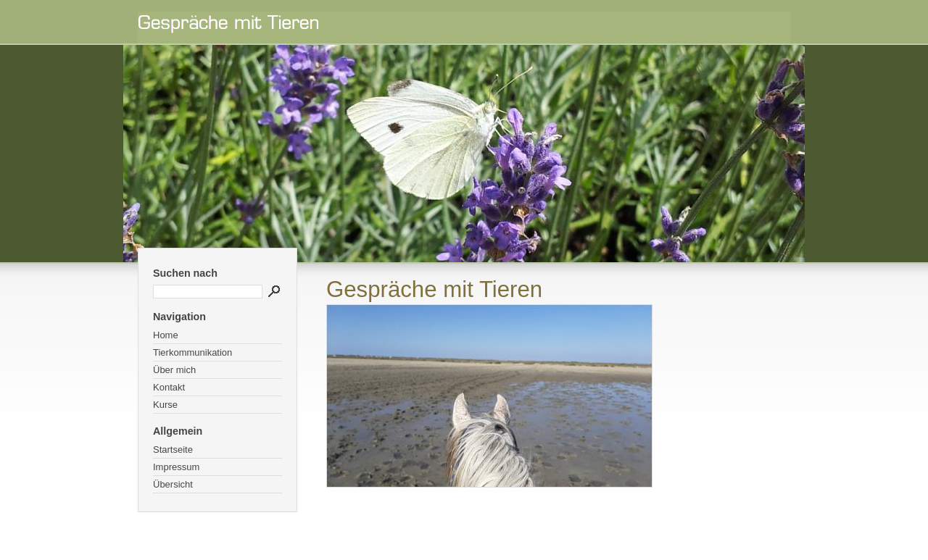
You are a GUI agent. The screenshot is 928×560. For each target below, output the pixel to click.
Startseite (173, 450)
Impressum (176, 467)
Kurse (165, 405)
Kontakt (169, 387)
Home (166, 335)
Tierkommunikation (192, 352)
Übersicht (173, 484)
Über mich (174, 370)
